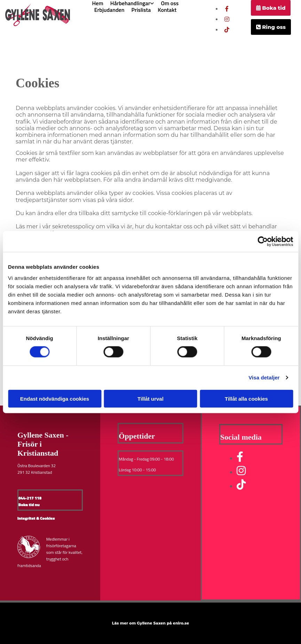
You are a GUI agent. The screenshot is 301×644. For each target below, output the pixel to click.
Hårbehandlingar (130, 3)
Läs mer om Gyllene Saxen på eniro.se (151, 623)
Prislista (141, 10)
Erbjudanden (109, 10)
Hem (98, 3)
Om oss (170, 3)
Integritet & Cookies (36, 518)
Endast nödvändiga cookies (55, 398)
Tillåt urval (150, 398)
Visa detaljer (264, 378)
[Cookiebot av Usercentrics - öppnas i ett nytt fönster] (263, 242)
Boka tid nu (29, 505)
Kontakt (167, 10)
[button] (271, 8)
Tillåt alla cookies (246, 398)
